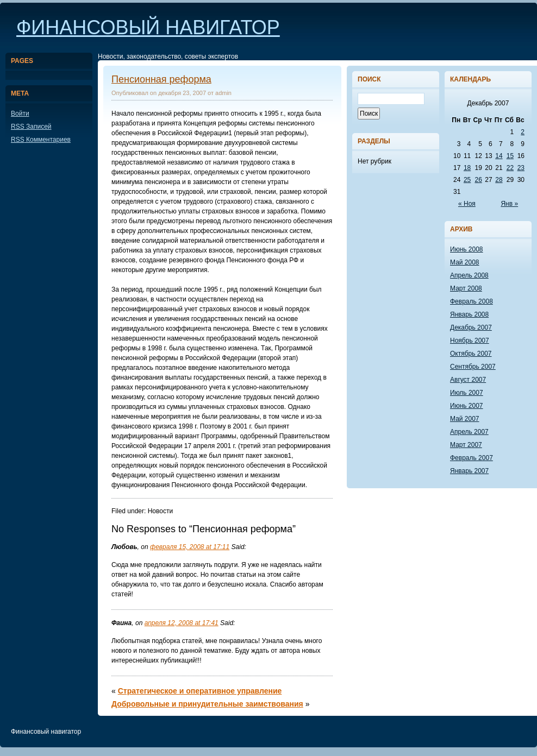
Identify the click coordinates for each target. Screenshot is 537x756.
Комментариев (41, 140)
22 (510, 168)
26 (478, 180)
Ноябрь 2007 (470, 341)
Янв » (509, 204)
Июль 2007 (467, 393)
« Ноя (467, 204)
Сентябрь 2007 (473, 367)
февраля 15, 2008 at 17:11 (190, 547)
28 (499, 180)
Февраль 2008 (472, 301)
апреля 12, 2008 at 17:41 (182, 623)
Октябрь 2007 (471, 354)
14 (499, 156)
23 (521, 168)
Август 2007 (468, 380)
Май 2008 (465, 262)
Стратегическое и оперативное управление (200, 691)
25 (467, 180)
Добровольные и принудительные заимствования (207, 704)
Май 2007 (465, 419)
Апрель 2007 (469, 432)
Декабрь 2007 (471, 327)
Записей (31, 127)
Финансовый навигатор (148, 27)
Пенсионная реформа (161, 79)
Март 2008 (466, 288)
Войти (20, 114)
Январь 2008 (469, 314)
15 (510, 156)
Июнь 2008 (467, 249)
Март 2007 (466, 445)
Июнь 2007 (467, 406)
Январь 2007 (469, 471)
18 (467, 168)
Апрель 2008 (469, 275)
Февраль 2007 (472, 458)
